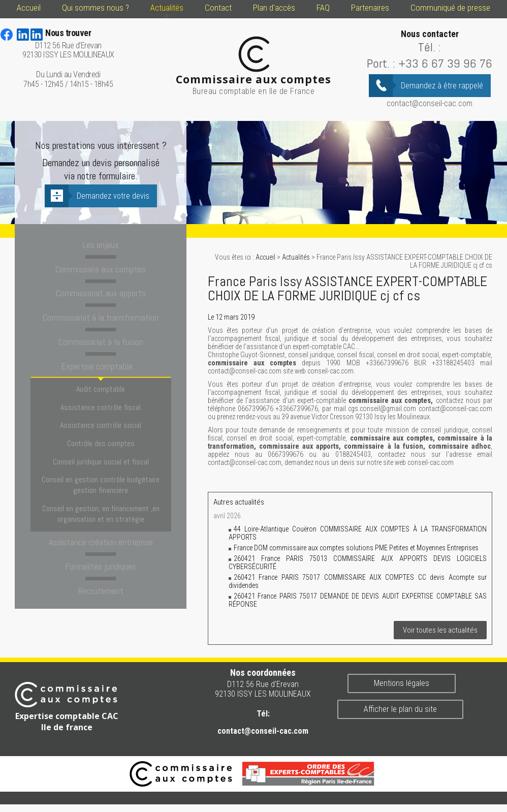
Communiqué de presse (450, 8)
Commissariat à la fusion (101, 340)
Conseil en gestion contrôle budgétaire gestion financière (101, 464)
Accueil (29, 8)
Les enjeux (101, 244)
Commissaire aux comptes (101, 268)
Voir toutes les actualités (440, 630)
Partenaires (370, 8)
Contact (218, 8)
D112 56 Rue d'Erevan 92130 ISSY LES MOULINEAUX (68, 44)
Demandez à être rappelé (442, 86)
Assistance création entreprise (101, 516)
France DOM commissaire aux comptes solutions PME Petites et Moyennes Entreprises (356, 548)
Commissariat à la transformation (101, 316)
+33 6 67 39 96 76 (445, 63)
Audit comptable (101, 385)
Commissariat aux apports (101, 292)
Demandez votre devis (113, 196)
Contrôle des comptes (101, 429)
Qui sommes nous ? (96, 8)
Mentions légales (402, 683)
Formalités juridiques (101, 540)
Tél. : (430, 47)
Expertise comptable (101, 364)
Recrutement (101, 564)
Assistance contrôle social (101, 414)
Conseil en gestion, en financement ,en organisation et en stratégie (101, 489)
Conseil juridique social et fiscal (101, 444)
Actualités (167, 8)
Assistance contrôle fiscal (101, 400)
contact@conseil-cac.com (430, 103)
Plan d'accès (274, 8)
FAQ (323, 8)
